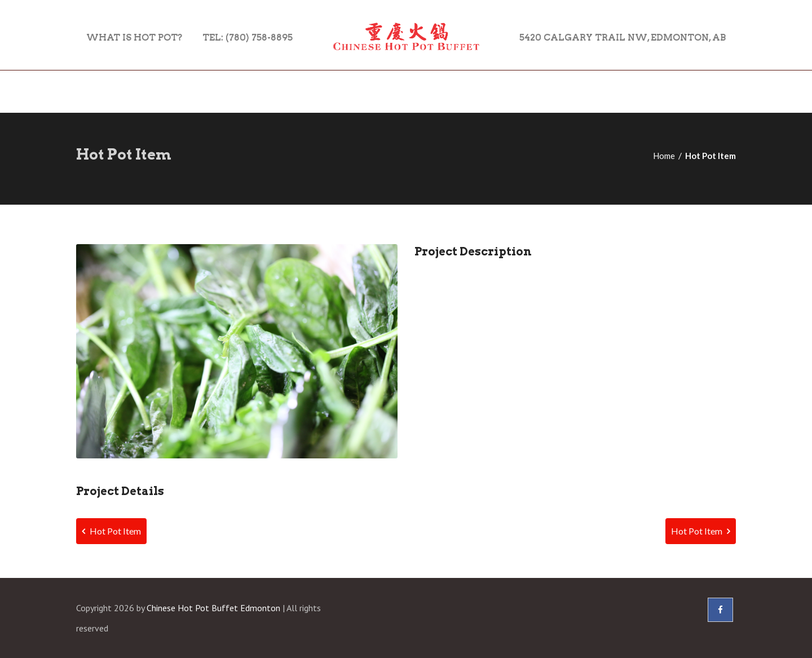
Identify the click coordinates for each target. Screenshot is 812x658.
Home (664, 156)
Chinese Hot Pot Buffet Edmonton (213, 608)
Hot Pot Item (111, 531)
